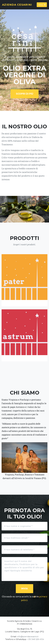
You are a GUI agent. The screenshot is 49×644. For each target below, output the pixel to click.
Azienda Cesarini (17, 5)
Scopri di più (25, 94)
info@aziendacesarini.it (28, 637)
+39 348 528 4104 (36, 639)
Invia (24, 589)
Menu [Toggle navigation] (42, 5)
